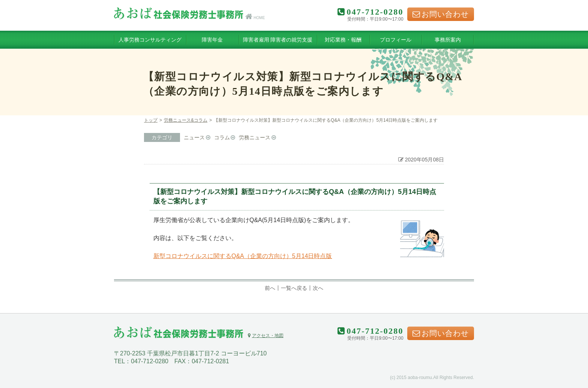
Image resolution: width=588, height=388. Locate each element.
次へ (318, 288)
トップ (151, 120)
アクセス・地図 (265, 336)
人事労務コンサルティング (150, 40)
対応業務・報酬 (343, 40)
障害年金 (212, 40)
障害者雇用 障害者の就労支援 (278, 40)
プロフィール (396, 40)
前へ (270, 288)
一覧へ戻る (294, 288)
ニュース (194, 137)
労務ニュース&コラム (186, 120)
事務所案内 (448, 40)
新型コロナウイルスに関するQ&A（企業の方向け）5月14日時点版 (243, 256)
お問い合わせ (441, 14)
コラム (222, 137)
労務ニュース (255, 137)
